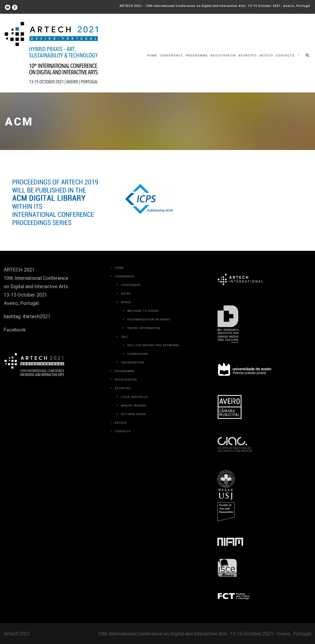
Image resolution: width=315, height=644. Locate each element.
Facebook (15, 330)
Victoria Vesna (134, 414)
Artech (266, 56)
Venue (126, 302)
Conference (171, 56)
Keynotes (248, 56)
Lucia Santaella (134, 397)
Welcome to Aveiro (143, 311)
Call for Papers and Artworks (153, 345)
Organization (133, 363)
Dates (126, 294)
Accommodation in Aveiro (149, 320)
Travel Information (144, 328)
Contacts (285, 56)
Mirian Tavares (134, 406)
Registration (223, 56)
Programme (197, 56)
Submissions (138, 354)
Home (152, 56)
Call (125, 337)
